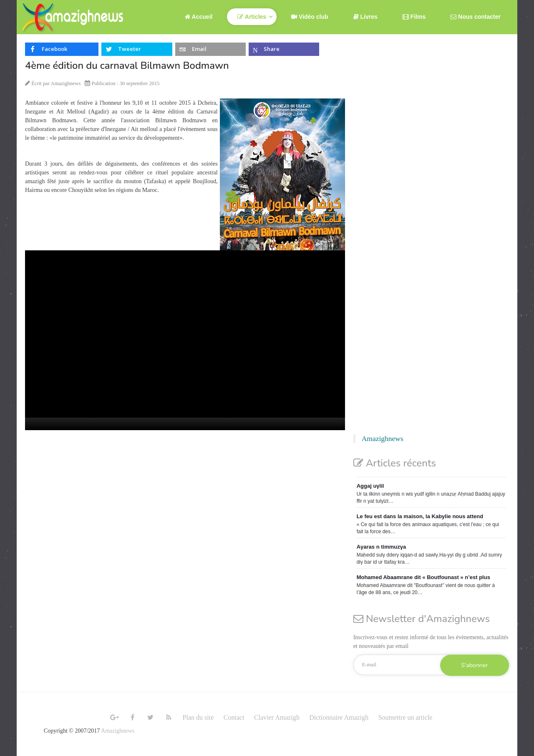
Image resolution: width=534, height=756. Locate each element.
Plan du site (198, 717)
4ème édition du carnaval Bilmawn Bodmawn (127, 66)
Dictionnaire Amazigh (339, 717)
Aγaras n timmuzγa (382, 547)
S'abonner (475, 665)
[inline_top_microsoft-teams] (284, 49)
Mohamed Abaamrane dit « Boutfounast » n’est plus (423, 577)
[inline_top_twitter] (137, 49)
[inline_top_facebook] (62, 49)
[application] (185, 340)
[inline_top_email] (210, 49)
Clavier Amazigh (277, 717)
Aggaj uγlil (370, 486)
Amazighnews (383, 438)
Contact (234, 717)
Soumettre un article (406, 717)
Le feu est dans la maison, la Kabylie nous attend (420, 516)
